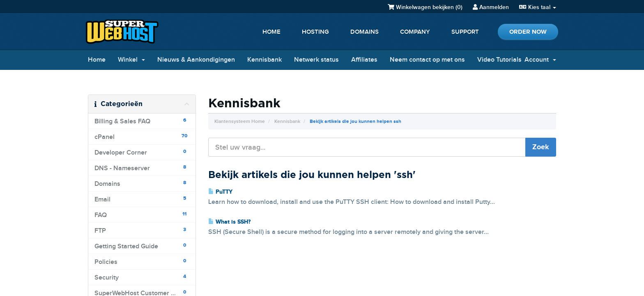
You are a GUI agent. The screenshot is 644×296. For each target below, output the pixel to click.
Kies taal (538, 7)
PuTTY (220, 192)
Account (540, 60)
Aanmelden (491, 7)
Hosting (315, 32)
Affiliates (364, 60)
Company (415, 32)
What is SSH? (229, 222)
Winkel (131, 60)
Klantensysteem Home (240, 121)
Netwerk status (316, 60)
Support (465, 32)
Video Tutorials (499, 60)
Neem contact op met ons (427, 60)
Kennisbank (264, 60)
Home (271, 32)
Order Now (528, 32)
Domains (365, 32)
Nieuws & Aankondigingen (196, 60)
